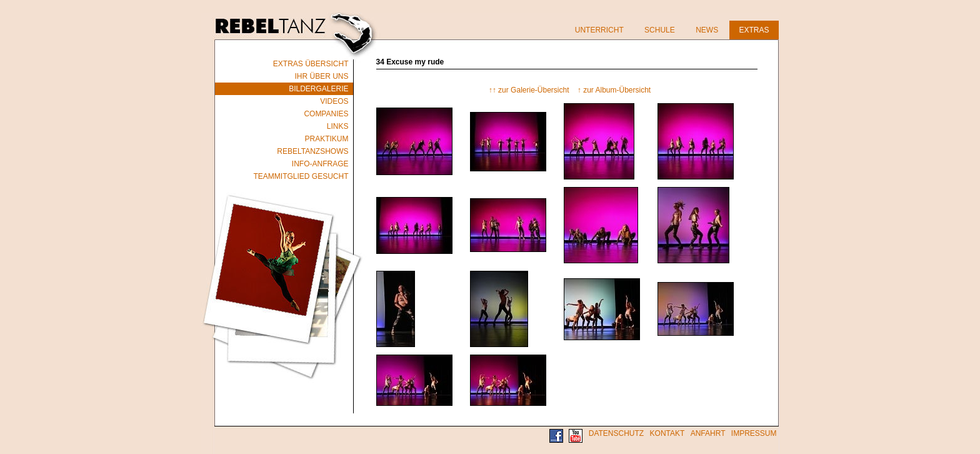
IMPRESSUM (754, 433)
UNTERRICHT (599, 30)
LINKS (338, 126)
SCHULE (660, 30)
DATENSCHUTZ (616, 433)
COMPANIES (326, 114)
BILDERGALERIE (318, 89)
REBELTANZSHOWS (312, 151)
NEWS (707, 30)
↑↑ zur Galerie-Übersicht (529, 90)
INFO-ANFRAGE (320, 164)
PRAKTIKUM (326, 139)
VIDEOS (334, 101)
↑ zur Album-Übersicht (614, 90)
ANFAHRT (708, 433)
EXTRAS (754, 30)
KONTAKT (667, 433)
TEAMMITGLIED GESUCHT (301, 176)
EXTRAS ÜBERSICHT (311, 64)
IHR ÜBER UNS (321, 76)
